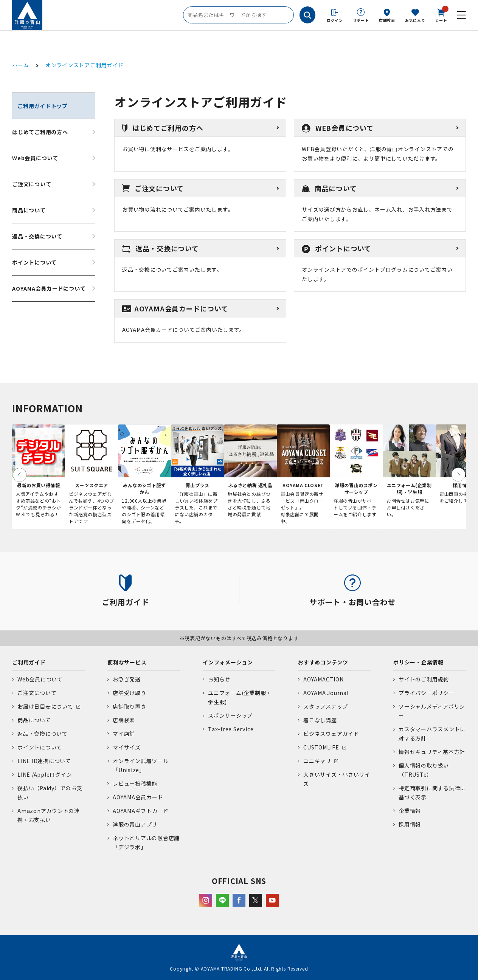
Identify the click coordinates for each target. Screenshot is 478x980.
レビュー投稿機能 (135, 783)
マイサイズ (127, 747)
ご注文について (32, 184)
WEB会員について (338, 128)
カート (441, 15)
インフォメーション (228, 662)
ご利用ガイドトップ (43, 106)
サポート (361, 20)
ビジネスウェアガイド (331, 734)
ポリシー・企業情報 (418, 662)
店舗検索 (387, 20)
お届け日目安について (45, 706)
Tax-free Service (231, 729)
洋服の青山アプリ (135, 824)
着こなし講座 (320, 720)
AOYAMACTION (323, 679)
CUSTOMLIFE (321, 747)
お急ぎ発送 (127, 679)
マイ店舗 (124, 734)
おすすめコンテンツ (323, 662)
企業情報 (410, 811)
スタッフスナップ (326, 706)
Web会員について (35, 158)
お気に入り (415, 20)
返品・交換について (37, 236)
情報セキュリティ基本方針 (432, 752)
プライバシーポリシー (427, 693)
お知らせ (219, 679)
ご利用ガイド (29, 662)
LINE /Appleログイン (45, 774)
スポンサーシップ (230, 715)
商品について (29, 210)
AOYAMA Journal (326, 693)
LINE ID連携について (44, 761)
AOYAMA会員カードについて (49, 288)
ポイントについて (34, 262)
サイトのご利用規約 (424, 679)
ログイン (335, 20)
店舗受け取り (130, 693)
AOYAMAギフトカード (141, 811)
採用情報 (410, 824)
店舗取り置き (130, 706)
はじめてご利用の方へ (40, 132)
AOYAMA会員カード (138, 797)
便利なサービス (127, 662)
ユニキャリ (317, 761)
